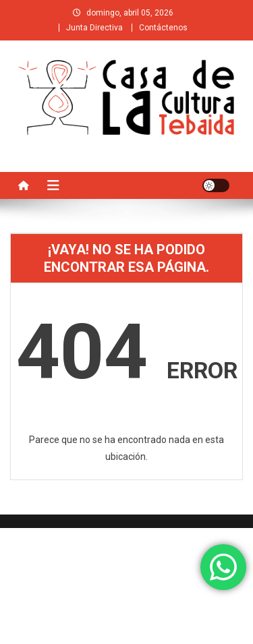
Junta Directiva (94, 28)
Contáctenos (163, 28)
